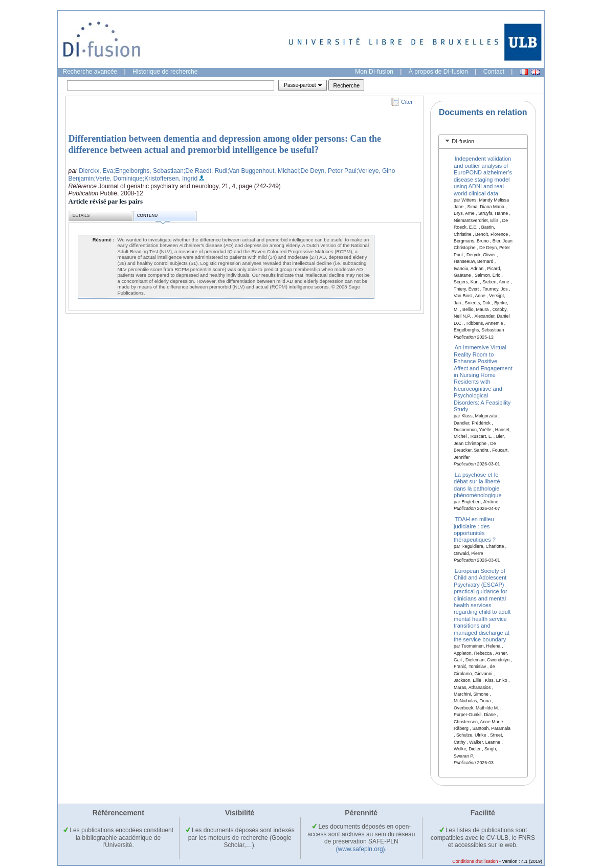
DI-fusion (463, 141)
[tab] (483, 141)
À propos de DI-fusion (438, 72)
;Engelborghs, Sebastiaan (149, 171)
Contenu (153, 217)
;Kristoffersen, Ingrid (170, 179)
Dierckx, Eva (96, 171)
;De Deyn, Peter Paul (328, 171)
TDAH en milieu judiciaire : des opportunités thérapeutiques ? (475, 529)
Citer (407, 102)
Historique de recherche (165, 72)
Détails (81, 216)
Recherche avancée (90, 72)
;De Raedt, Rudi (205, 171)
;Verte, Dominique (118, 179)
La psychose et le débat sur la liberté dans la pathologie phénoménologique (478, 484)
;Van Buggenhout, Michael (263, 171)
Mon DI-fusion (374, 72)
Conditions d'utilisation (475, 861)
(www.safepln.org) (361, 849)
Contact (494, 72)
